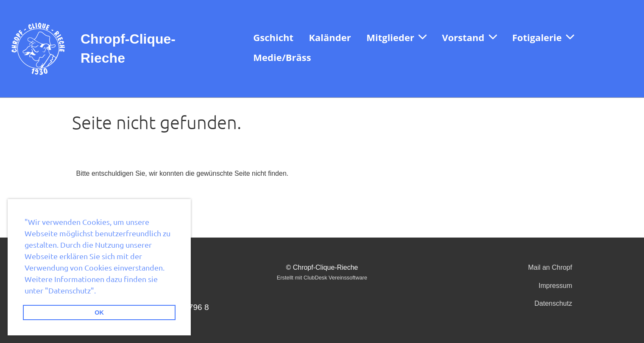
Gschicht (273, 37)
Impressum (555, 286)
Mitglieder (396, 37)
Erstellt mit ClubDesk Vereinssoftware (322, 278)
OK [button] (99, 313)
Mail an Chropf (550, 267)
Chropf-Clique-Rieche (128, 48)
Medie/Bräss (282, 57)
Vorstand (469, 37)
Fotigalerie (543, 37)
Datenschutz (553, 303)
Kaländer (330, 37)
